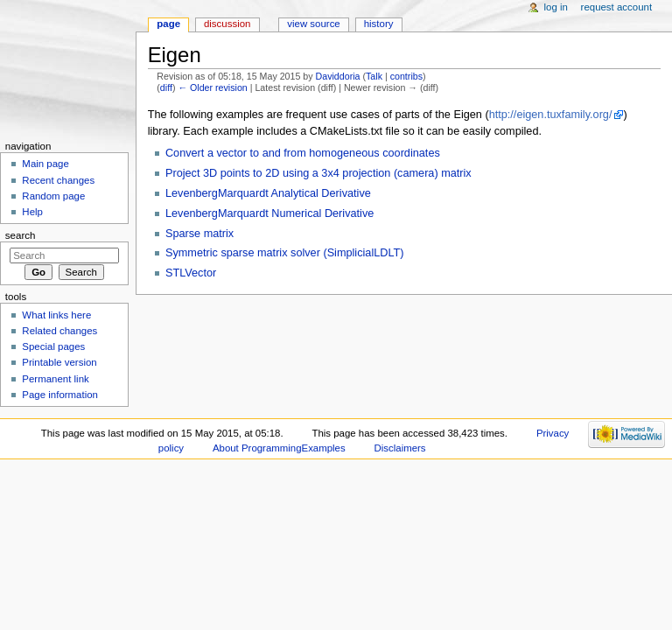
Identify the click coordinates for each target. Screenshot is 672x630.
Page (168, 24)
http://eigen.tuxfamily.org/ (551, 115)
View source (313, 24)
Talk (374, 76)
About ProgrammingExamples (279, 448)
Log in (556, 7)
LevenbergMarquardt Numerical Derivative (269, 213)
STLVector (191, 273)
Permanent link (55, 379)
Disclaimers (400, 448)
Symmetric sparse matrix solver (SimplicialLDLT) (285, 253)
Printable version (59, 362)
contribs (406, 76)
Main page (45, 164)
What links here (56, 315)
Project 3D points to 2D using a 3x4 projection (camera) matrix (318, 173)
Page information (60, 395)
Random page (53, 196)
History (379, 24)
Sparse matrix (199, 234)
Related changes (59, 331)
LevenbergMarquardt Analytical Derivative (268, 193)
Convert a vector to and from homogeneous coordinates (303, 153)
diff (166, 87)
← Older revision (212, 87)
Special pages (53, 346)
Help (32, 212)
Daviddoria (338, 76)
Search (21, 235)
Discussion (227, 24)
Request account (617, 7)
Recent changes (58, 180)
